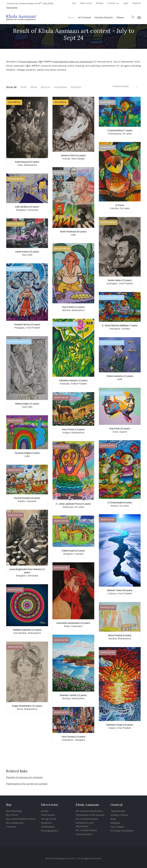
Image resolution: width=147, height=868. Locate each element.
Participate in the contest (90, 815)
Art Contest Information (89, 811)
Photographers (50, 831)
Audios (114, 815)
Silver (34, 87)
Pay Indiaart (117, 827)
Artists (45, 811)
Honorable (60, 87)
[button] (133, 18)
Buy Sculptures (15, 823)
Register (136, 3)
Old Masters (48, 827)
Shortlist (76, 87)
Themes (11, 827)
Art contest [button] (84, 18)
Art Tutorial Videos (86, 830)
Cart (74, 3)
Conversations (84, 834)
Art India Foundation (122, 831)
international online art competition (73, 62)
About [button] (71, 18)
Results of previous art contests (24, 777)
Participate (12, 8)
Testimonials (118, 811)
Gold (23, 87)
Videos (124, 815)
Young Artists (49, 819)
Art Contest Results (87, 819)
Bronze (45, 87)
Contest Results (104, 18)
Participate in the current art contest (27, 784)
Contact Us (113, 3)
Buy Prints (12, 815)
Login (125, 3)
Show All (11, 87)
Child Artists (48, 815)
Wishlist (100, 3)
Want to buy (86, 3)
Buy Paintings (14, 811)
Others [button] (120, 18)
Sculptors (46, 823)
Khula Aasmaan (28, 62)
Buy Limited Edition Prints (21, 819)
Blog (113, 819)
